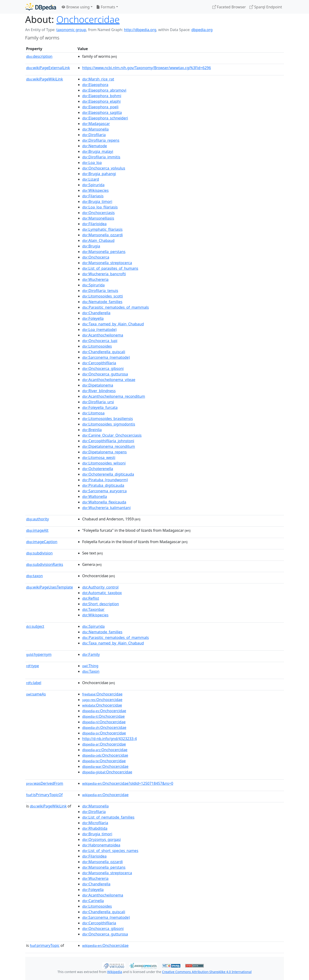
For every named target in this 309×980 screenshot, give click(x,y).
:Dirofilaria (94, 135)
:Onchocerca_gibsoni (103, 368)
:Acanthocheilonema (103, 335)
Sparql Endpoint (266, 7)
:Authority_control (100, 587)
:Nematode (95, 146)
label (34, 683)
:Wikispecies (96, 190)
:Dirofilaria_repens (101, 140)
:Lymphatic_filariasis (102, 229)
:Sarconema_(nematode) (106, 357)
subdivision (40, 553)
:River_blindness (99, 391)
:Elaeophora (95, 85)
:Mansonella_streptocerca (107, 263)
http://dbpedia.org (140, 30)
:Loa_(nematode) (99, 330)
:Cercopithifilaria (99, 363)
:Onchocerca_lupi (100, 341)
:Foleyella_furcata (100, 407)
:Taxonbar (93, 609)
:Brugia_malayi (98, 151)
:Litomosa (94, 413)
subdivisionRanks (45, 564)
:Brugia (91, 246)
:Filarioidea (94, 224)
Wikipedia (115, 972)
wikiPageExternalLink (48, 68)
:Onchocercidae (102, 694)
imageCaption (42, 542)
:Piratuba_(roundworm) (105, 480)
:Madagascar (96, 124)
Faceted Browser (229, 7)
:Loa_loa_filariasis (100, 207)
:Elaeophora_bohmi (102, 96)
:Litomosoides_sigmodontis (109, 424)
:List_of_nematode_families (108, 817)
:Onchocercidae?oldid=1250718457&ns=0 (128, 783)
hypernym (39, 654)
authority (38, 519)
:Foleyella (93, 318)
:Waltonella (95, 496)
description (39, 56)
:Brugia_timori (97, 202)
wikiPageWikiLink (45, 79)
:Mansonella (96, 129)
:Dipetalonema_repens (105, 452)
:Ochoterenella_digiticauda (108, 474)
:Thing (90, 666)
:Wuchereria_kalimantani (107, 508)
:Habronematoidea (101, 845)
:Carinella (93, 901)
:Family (91, 654)
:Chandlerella (96, 313)
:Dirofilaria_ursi (98, 402)
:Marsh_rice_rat (98, 79)
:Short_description (101, 604)
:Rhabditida (95, 828)
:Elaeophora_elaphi (102, 101)
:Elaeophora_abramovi (104, 90)
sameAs (36, 694)
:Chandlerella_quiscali (104, 352)
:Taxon (91, 671)
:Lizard (91, 179)
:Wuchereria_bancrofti (104, 274)
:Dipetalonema (98, 385)
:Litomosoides (97, 346)
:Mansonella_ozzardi (103, 235)
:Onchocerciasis (99, 213)
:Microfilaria (95, 823)
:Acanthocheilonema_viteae (109, 380)
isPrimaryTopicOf (45, 795)
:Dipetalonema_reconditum (109, 446)
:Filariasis (93, 196)
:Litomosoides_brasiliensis (108, 419)
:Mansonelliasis (98, 218)
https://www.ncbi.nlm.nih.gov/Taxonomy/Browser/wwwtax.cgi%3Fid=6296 (147, 68)
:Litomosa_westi (99, 458)
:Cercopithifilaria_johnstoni (108, 441)
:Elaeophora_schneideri (105, 118)
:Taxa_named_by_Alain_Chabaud (113, 324)
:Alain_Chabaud (98, 240)
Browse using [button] (76, 7)
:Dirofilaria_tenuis (100, 291)
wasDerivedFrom (45, 783)
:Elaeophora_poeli (100, 107)
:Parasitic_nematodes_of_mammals (116, 307)
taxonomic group (71, 30)
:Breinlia (92, 430)
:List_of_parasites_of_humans (110, 268)
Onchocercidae (88, 19)
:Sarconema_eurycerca (105, 491)
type (33, 666)
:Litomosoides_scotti (103, 296)
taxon (35, 576)
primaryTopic (45, 945)
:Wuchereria (96, 279)
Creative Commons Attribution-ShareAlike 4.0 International (207, 972)
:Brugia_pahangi (99, 174)
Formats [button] (106, 7)
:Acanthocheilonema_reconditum (114, 396)
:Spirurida (93, 185)
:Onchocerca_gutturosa (105, 374)
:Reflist (91, 598)
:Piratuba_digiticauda (103, 485)
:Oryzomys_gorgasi (102, 839)
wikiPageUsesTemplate (50, 587)
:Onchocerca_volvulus (104, 168)
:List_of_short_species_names (110, 851)
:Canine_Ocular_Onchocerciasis (112, 435)
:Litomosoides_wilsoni (104, 463)
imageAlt (37, 530)
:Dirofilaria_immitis (101, 157)
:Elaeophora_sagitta (102, 112)
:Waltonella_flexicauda (104, 502)
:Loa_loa (92, 163)
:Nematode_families (102, 302)
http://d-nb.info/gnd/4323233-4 (110, 739)
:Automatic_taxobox (102, 593)
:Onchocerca (96, 257)
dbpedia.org (202, 30)
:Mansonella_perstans (104, 252)
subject (35, 626)
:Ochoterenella (98, 469)
